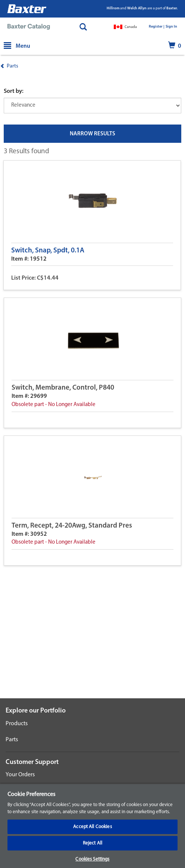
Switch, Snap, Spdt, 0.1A (48, 251)
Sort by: (14, 91)
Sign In (171, 27)
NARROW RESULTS (92, 134)
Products (17, 724)
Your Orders (20, 775)
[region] (92, 826)
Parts (12, 66)
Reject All (92, 843)
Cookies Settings (92, 859)
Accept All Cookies (92, 827)
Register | (157, 27)
